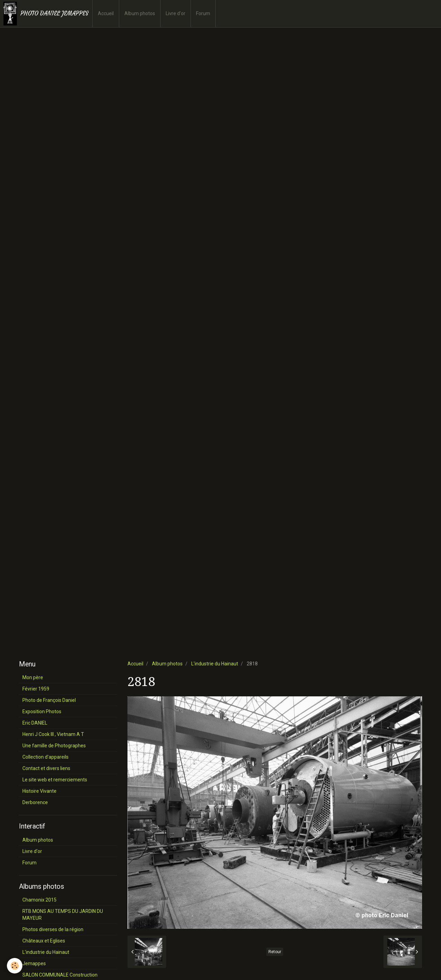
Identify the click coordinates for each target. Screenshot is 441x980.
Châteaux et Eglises (44, 941)
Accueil (106, 13)
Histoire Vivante (39, 791)
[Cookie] (15, 966)
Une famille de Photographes (54, 746)
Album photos (140, 13)
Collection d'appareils (45, 757)
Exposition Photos (42, 712)
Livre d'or (176, 13)
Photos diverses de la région (53, 929)
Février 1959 (36, 689)
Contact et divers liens (46, 768)
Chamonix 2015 (39, 900)
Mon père (33, 677)
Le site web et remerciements (55, 780)
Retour (275, 952)
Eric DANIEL (35, 723)
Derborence (35, 802)
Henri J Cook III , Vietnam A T (53, 734)
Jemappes (34, 963)
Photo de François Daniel (49, 700)
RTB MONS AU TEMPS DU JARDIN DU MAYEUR (63, 915)
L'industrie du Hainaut (215, 664)
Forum (203, 13)
